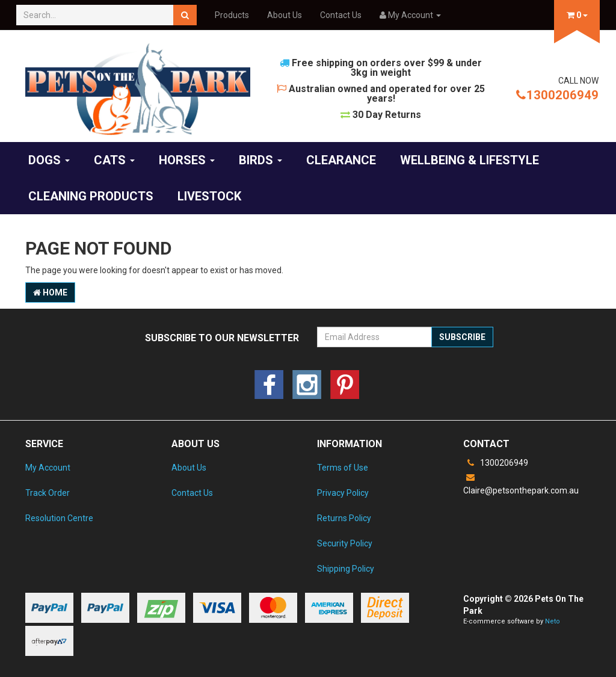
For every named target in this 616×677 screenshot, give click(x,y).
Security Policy (345, 543)
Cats (114, 160)
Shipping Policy (346, 569)
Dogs (49, 160)
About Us (285, 15)
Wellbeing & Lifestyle (470, 160)
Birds (260, 160)
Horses (187, 160)
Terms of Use (343, 468)
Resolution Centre (59, 518)
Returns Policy (344, 518)
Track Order (48, 493)
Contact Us (341, 15)
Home (50, 292)
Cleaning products (91, 196)
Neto (553, 621)
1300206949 (557, 95)
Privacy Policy (343, 493)
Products (232, 15)
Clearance (341, 160)
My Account (48, 468)
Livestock (209, 196)
